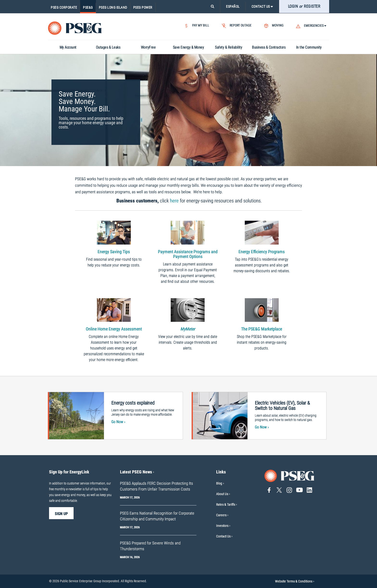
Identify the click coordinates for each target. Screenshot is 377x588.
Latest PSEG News (137, 472)
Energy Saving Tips (114, 252)
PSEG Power (143, 7)
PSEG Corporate (64, 7)
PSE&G (88, 7)
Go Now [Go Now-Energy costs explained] (118, 422)
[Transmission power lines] (76, 415)
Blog (219, 483)
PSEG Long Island (113, 7)
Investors (222, 526)
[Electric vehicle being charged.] (220, 415)
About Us (222, 494)
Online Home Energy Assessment (114, 329)
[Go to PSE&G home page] (289, 475)
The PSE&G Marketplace (262, 329)
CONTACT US (262, 6)
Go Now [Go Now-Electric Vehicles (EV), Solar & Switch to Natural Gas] (262, 427)
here (174, 201)
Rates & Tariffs (226, 504)
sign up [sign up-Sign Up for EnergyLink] (61, 514)
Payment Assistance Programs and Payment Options (188, 254)
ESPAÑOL (233, 6)
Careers (221, 515)
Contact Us (223, 536)
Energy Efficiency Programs (262, 252)
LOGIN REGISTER (304, 6)
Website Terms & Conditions (295, 581)
